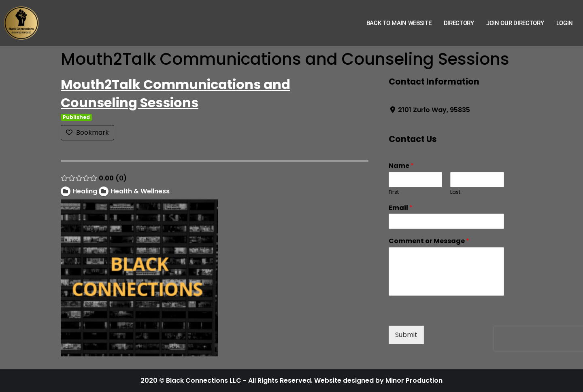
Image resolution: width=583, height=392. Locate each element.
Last (455, 192)
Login (565, 23)
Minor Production (414, 380)
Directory (459, 23)
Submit (406, 335)
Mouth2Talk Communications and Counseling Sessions (176, 93)
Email (401, 208)
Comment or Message (429, 241)
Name (401, 166)
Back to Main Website (399, 23)
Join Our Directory (515, 23)
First (394, 192)
